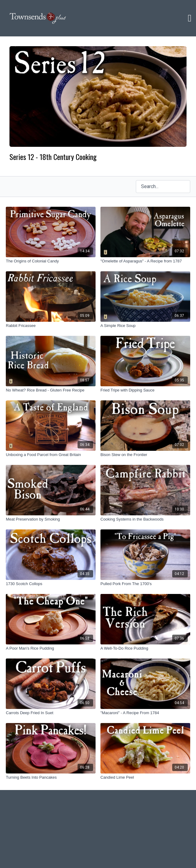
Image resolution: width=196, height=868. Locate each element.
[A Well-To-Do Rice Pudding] (145, 648)
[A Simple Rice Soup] (145, 326)
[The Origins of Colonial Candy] (51, 261)
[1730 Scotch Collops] (51, 584)
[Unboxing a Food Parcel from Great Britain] (51, 455)
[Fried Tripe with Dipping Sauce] (145, 390)
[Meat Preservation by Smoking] (51, 519)
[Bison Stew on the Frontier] (145, 455)
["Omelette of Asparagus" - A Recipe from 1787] (145, 261)
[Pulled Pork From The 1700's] (145, 584)
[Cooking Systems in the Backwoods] (145, 519)
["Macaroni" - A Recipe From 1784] (145, 713)
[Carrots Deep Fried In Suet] (51, 713)
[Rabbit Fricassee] (51, 326)
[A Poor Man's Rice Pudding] (51, 648)
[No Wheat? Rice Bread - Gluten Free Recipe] (51, 390)
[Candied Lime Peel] (145, 777)
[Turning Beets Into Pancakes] (51, 777)
